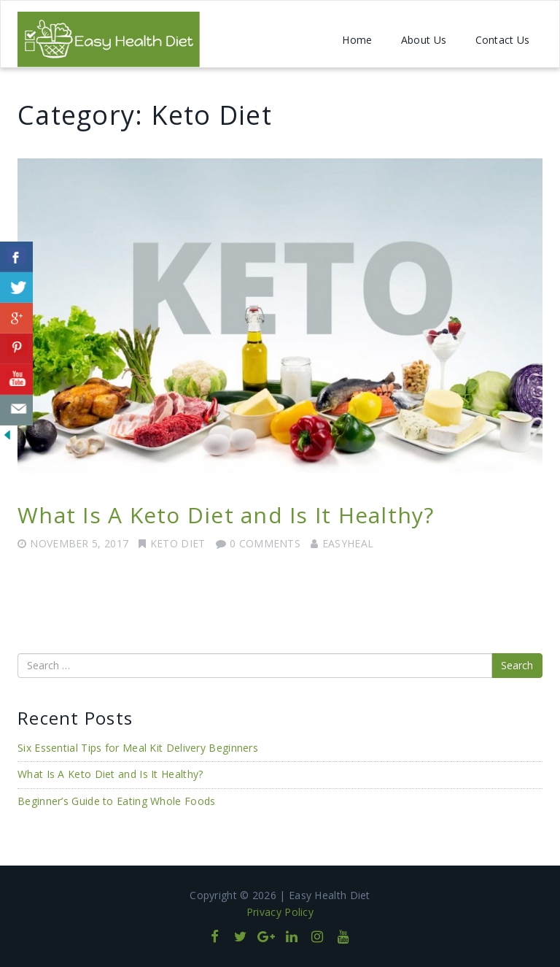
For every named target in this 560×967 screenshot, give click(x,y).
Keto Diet (178, 543)
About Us (424, 40)
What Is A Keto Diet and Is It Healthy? (226, 515)
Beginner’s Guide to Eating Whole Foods (116, 801)
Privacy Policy (280, 912)
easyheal (348, 543)
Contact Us (503, 40)
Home (357, 40)
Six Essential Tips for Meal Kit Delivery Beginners (138, 748)
